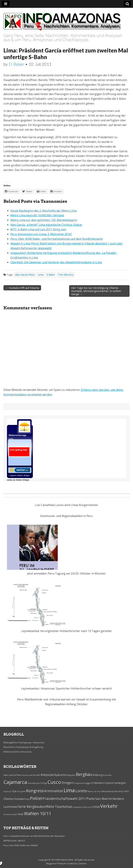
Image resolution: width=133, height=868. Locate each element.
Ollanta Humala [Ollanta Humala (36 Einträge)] (14, 799)
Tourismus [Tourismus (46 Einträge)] (63, 807)
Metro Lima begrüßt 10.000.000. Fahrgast (37, 215)
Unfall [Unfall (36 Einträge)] (96, 807)
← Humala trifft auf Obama (22, 288)
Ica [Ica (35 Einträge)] (14, 791)
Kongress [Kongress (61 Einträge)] (35, 791)
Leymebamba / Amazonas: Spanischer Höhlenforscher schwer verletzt (66, 688)
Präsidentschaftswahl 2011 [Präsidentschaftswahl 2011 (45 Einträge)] (64, 799)
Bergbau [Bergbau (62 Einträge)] (84, 774)
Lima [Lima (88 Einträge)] (69, 790)
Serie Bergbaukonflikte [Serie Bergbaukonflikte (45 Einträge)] (36, 807)
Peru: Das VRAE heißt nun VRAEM (21, 845)
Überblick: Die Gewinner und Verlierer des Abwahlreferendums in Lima (56, 262)
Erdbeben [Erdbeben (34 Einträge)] (98, 783)
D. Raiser (17, 64)
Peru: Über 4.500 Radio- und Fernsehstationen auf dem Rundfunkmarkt (57, 239)
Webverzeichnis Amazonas (18, 752)
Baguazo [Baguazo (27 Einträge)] (71, 775)
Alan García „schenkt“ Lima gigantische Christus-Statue (46, 225)
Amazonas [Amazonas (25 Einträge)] (28, 775)
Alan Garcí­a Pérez (25, 275)
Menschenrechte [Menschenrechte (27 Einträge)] (110, 791)
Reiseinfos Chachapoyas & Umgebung (23, 747)
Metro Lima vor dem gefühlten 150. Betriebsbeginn (44, 220)
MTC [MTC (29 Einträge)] (127, 791)
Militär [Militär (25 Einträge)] (121, 792)
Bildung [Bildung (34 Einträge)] (98, 775)
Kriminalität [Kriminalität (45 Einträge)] (54, 791)
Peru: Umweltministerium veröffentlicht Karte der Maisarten (34, 836)
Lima (41, 275)
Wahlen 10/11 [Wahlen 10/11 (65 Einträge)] (38, 813)
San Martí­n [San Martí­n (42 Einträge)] (104, 799)
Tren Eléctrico (66, 275)
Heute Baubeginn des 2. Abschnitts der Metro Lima (43, 211)
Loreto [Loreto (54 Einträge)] (81, 791)
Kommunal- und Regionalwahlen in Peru (66, 516)
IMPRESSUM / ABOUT (14, 841)
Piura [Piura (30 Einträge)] (27, 799)
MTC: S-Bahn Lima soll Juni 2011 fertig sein (38, 229)
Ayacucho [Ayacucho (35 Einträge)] (60, 775)
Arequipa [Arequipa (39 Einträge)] (47, 775)
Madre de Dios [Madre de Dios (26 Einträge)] (94, 791)
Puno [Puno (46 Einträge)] (91, 799)
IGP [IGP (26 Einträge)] (18, 791)
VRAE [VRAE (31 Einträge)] (21, 814)
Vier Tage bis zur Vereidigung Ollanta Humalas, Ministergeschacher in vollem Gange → (96, 291)
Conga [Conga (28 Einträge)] (44, 783)
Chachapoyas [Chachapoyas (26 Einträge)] (34, 783)
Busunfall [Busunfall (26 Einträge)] (107, 775)
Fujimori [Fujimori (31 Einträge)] (109, 783)
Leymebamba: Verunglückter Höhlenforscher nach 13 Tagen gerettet (66, 631)
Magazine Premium (56, 863)
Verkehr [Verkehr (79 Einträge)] (109, 806)
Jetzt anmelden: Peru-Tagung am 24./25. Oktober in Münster (66, 573)
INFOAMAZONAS (65, 860)
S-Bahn (51, 275)
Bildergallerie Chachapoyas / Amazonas (24, 743)
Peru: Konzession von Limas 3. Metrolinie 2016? (41, 234)
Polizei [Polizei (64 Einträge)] (36, 798)
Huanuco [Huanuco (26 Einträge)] (8, 791)
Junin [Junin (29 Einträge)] (23, 791)
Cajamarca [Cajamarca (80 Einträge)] (15, 782)
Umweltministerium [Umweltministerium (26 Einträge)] (82, 807)
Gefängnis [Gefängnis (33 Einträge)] (120, 783)
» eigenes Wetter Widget (19, 475)
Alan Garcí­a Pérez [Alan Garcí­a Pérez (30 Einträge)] (13, 775)
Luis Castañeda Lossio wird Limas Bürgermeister (66, 505)
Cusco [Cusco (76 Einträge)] (54, 782)
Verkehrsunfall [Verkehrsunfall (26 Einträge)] (10, 814)
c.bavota (82, 863)
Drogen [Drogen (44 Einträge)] (67, 783)
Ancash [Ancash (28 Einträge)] (36, 775)
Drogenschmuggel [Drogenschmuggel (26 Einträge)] (82, 783)
